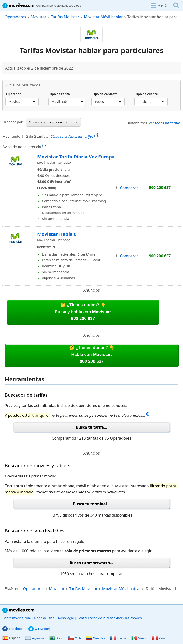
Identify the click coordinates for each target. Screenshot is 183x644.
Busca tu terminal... (91, 504)
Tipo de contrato (105, 94)
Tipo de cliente (146, 94)
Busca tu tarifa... (92, 427)
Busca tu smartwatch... (92, 563)
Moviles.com (18, 610)
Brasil (56, 638)
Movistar (38, 17)
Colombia (96, 638)
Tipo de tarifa (59, 94)
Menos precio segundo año (53, 122)
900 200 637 (160, 188)
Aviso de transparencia (24, 147)
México (139, 638)
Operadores (15, 17)
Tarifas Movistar (65, 17)
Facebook (13, 629)
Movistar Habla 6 (57, 234)
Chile (75, 638)
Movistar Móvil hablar (103, 17)
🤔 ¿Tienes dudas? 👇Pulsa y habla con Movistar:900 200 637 (83, 312)
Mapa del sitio (44, 618)
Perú (158, 638)
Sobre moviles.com (17, 618)
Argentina (35, 638)
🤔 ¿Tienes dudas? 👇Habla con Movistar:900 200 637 (92, 355)
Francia (118, 638)
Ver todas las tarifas (165, 123)
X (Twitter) (39, 629)
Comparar (127, 188)
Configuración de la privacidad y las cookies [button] (109, 618)
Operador (14, 94)
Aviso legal (66, 618)
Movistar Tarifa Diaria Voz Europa (76, 157)
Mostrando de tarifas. (51, 136)
